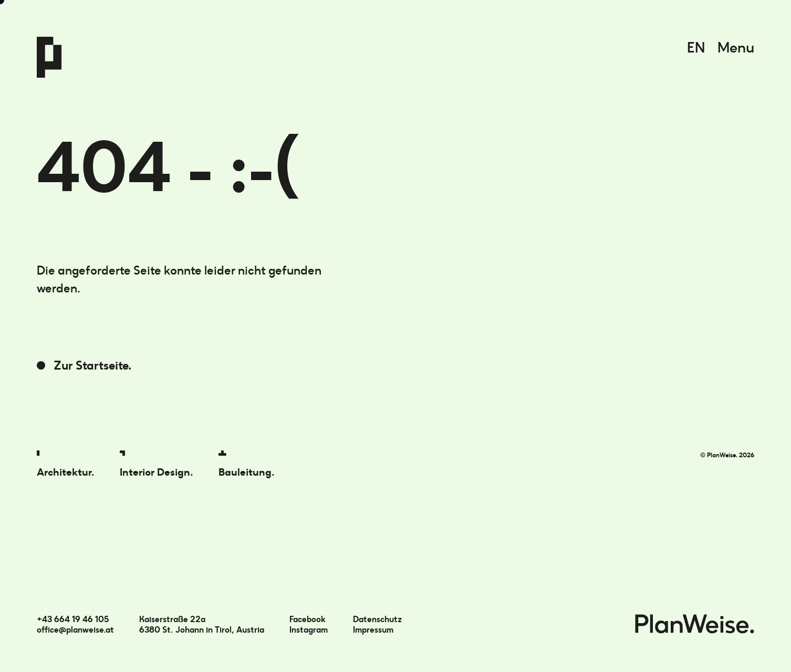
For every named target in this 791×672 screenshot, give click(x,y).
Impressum (373, 630)
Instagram (309, 630)
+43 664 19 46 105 (73, 619)
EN (696, 48)
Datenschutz (377, 619)
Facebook (307, 619)
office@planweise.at (75, 630)
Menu (736, 48)
